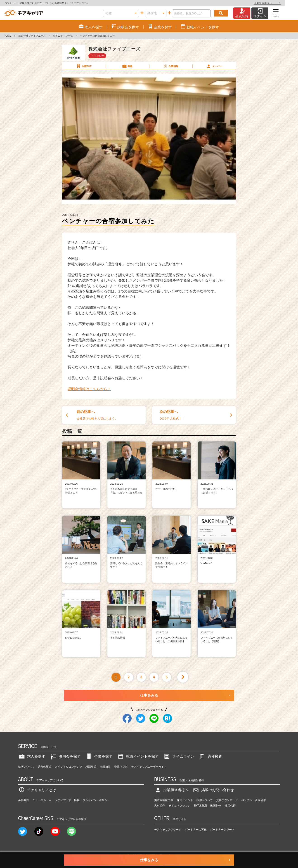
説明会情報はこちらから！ (89, 389)
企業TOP (84, 66)
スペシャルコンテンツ (69, 767)
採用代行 (230, 806)
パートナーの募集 (196, 830)
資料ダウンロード (227, 800)
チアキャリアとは (37, 790)
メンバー (214, 66)
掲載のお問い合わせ (213, 790)
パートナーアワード (222, 830)
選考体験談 (45, 767)
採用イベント (185, 800)
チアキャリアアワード (168, 830)
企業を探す (99, 756)
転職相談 (105, 767)
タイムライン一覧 (63, 36)
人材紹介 (160, 806)
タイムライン (179, 756)
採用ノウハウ (205, 800)
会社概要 (24, 800)
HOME (7, 36)
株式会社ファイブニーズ (32, 36)
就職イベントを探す (138, 756)
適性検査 (210, 756)
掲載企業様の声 (164, 800)
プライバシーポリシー (96, 800)
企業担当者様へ (280, 3)
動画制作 (216, 806)
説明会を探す (65, 756)
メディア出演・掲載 (67, 800)
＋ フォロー (97, 56)
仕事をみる (149, 695)
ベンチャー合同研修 (254, 800)
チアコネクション (180, 806)
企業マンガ (121, 767)
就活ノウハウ (26, 767)
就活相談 (91, 767)
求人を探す (32, 756)
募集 (127, 66)
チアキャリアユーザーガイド (149, 767)
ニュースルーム (42, 800)
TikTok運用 (200, 806)
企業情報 (170, 66)
